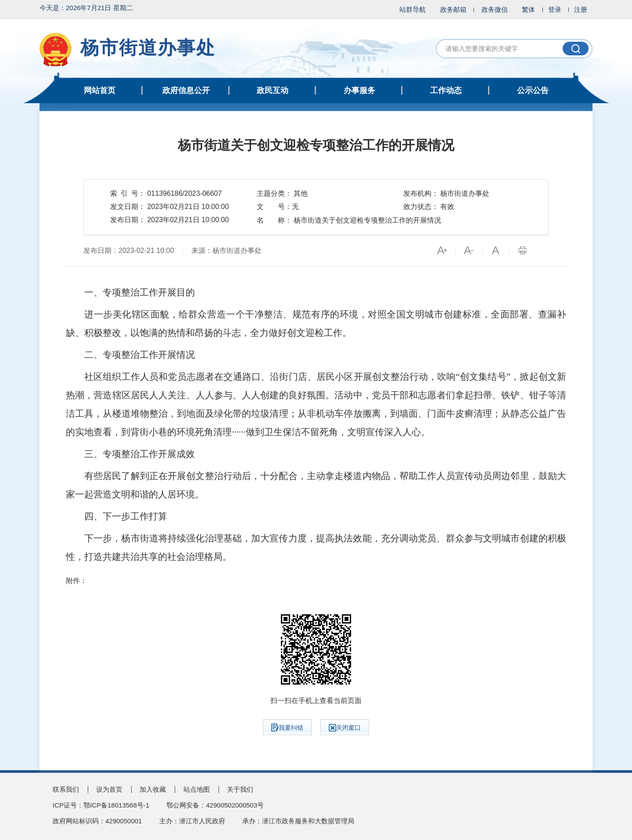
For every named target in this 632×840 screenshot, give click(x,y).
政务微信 (495, 9)
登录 (555, 9)
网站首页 (100, 90)
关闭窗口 (345, 728)
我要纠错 (287, 728)
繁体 (528, 9)
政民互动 (273, 90)
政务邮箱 (453, 9)
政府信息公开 (186, 90)
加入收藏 (153, 789)
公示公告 (533, 90)
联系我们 (66, 789)
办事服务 (359, 90)
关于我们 (240, 789)
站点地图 (197, 789)
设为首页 (109, 789)
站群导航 (413, 9)
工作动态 (446, 90)
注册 (581, 9)
